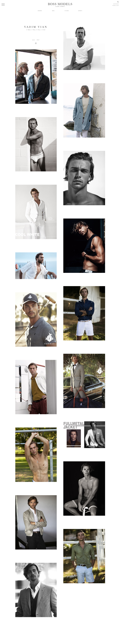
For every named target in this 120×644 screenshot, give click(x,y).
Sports (80, 11)
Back (34, 40)
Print (38, 40)
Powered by (59, 643)
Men (53, 11)
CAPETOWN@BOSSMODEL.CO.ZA (92, 636)
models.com (116, 5)
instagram (116, 4)
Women (40, 11)
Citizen (67, 11)
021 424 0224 (76, 636)
